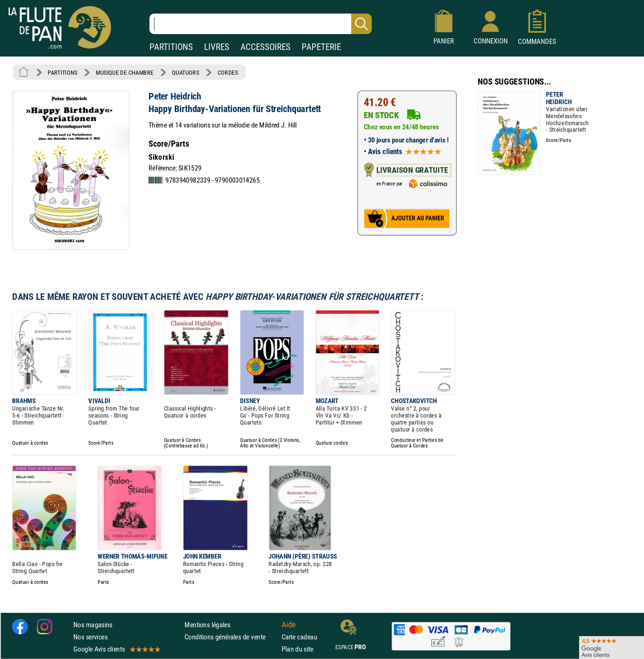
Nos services (90, 637)
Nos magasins (93, 625)
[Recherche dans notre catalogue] (261, 24)
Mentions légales (207, 625)
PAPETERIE (321, 47)
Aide (289, 624)
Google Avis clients (116, 649)
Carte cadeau (299, 637)
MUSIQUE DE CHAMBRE (125, 72)
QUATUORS (185, 72)
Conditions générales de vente (231, 637)
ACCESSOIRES (265, 47)
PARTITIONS (171, 47)
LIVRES (217, 47)
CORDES (228, 72)
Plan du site (297, 649)
